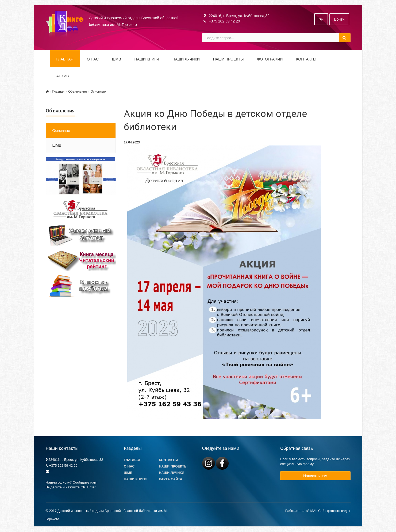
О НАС (93, 59)
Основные (98, 92)
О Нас (129, 467)
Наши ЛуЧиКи (186, 59)
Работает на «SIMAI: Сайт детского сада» (318, 511)
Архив (63, 76)
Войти (339, 20)
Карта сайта (170, 480)
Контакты (306, 59)
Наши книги (147, 59)
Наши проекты (228, 59)
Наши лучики (172, 473)
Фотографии (270, 59)
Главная (65, 59)
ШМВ (117, 59)
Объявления (77, 92)
